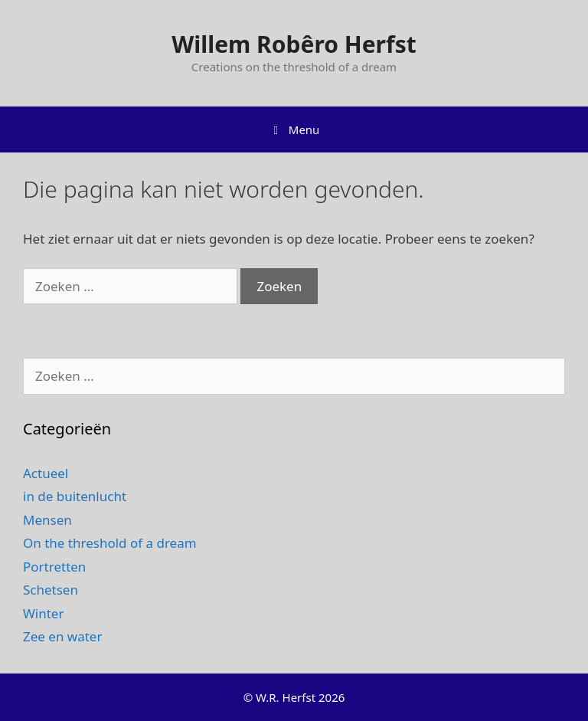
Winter (43, 613)
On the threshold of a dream (110, 543)
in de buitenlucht (75, 496)
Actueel (46, 473)
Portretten (54, 567)
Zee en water (62, 636)
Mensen (47, 520)
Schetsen (51, 590)
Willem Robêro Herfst (294, 44)
